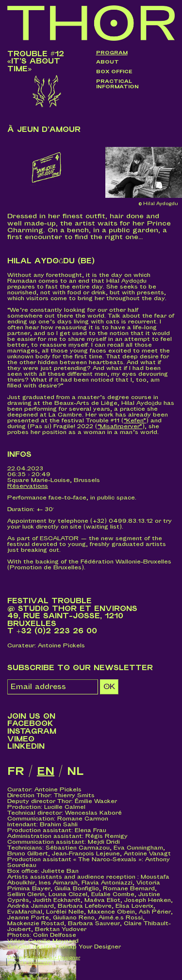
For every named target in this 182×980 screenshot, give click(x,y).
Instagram (32, 731)
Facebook (30, 724)
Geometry (40, 963)
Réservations (28, 486)
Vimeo (21, 739)
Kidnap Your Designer (53, 958)
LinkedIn (26, 747)
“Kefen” (135, 421)
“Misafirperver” (120, 426)
